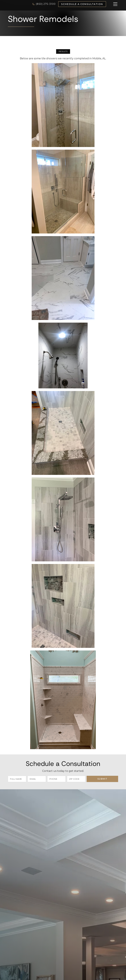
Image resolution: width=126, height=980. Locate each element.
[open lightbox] (63, 105)
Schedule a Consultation (82, 4)
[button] (112, 4)
